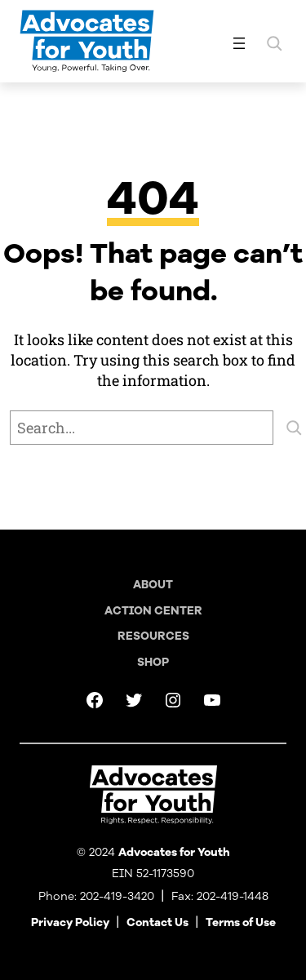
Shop (153, 662)
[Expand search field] (274, 43)
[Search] (294, 428)
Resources (153, 636)
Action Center (153, 611)
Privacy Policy (70, 922)
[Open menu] (239, 43)
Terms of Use (241, 922)
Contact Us (157, 922)
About (153, 585)
